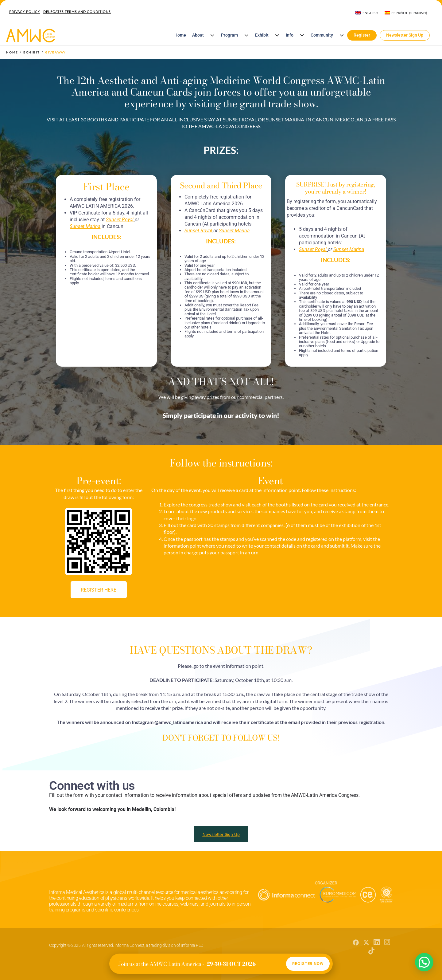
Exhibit (262, 35)
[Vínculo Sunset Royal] (120, 220)
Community (322, 35)
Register (362, 35)
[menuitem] (367, 13)
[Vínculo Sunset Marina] (85, 226)
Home (180, 35)
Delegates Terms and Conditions (77, 12)
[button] (212, 35)
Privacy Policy (25, 12)
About (198, 35)
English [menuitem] (370, 13)
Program (229, 35)
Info (290, 35)
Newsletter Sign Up (405, 35)
